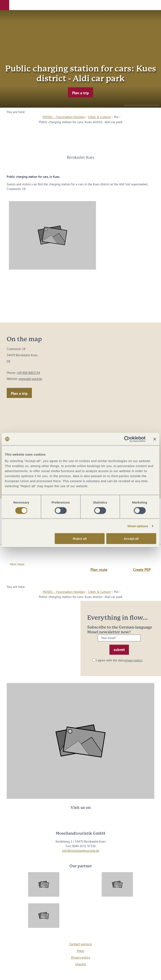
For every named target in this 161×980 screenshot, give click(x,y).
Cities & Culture (99, 117)
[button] (5, 5)
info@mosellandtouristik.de (81, 851)
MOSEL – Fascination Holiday (64, 117)
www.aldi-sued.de (30, 379)
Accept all (131, 539)
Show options (138, 526)
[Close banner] (155, 439)
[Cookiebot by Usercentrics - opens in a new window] (127, 439)
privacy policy (133, 660)
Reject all (80, 539)
